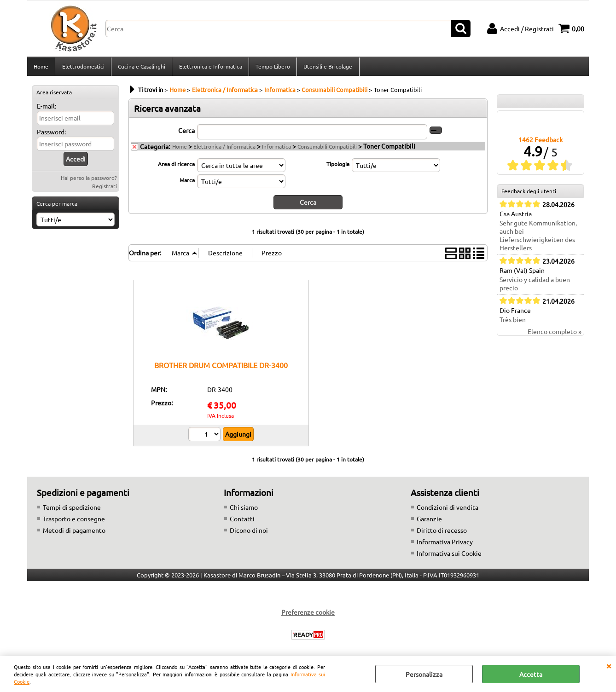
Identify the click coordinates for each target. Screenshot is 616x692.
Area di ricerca (176, 167)
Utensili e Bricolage (327, 68)
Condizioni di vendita (447, 509)
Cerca (186, 133)
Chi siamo (244, 509)
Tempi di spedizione (72, 509)
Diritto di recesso (442, 532)
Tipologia (338, 167)
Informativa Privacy (445, 544)
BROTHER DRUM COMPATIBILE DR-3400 (221, 368)
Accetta (531, 674)
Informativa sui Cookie (449, 555)
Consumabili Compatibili (327, 149)
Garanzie (429, 521)
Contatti (242, 521)
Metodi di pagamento (74, 532)
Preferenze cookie (308, 614)
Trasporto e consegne (74, 521)
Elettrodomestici (83, 68)
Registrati (105, 189)
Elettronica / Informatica (224, 149)
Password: (51, 134)
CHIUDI (609, 665)
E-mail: (46, 109)
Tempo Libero (272, 68)
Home (41, 68)
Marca (187, 183)
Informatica (276, 149)
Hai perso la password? (89, 180)
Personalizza (424, 674)
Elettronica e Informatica (210, 68)
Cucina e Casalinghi (141, 68)
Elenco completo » (555, 334)
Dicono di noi (249, 532)
